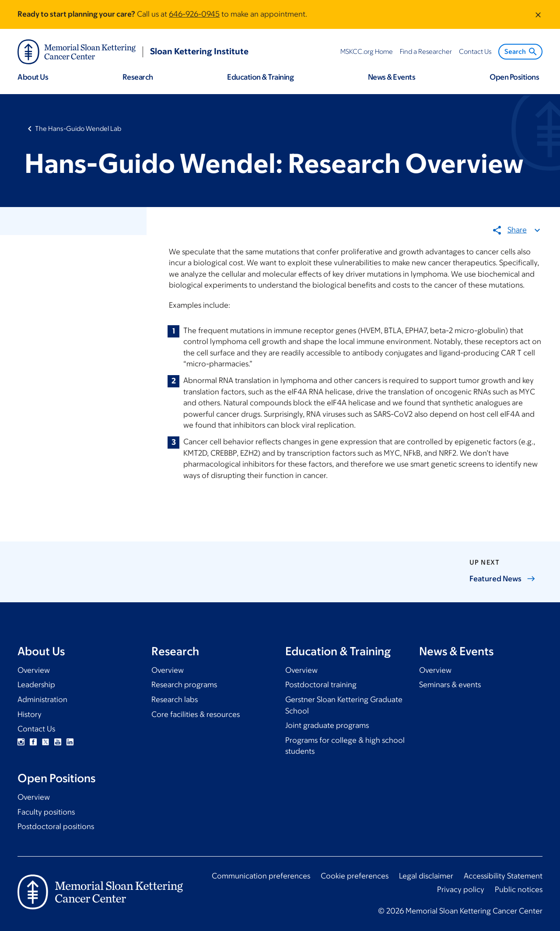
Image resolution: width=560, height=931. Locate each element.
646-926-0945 (194, 14)
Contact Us (36, 729)
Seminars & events (450, 685)
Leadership (36, 685)
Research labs (175, 699)
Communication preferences (261, 876)
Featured (502, 579)
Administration (42, 699)
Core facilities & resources (196, 714)
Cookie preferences (355, 876)
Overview (34, 670)
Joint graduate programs (327, 725)
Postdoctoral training (321, 685)
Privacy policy (461, 889)
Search (521, 52)
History (30, 714)
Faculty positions (46, 812)
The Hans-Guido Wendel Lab (78, 128)
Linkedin (70, 742)
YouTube (58, 742)
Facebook (33, 742)
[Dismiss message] (538, 14)
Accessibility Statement (503, 876)
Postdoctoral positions (56, 826)
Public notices (519, 889)
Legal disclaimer (426, 876)
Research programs (184, 685)
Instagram (21, 742)
